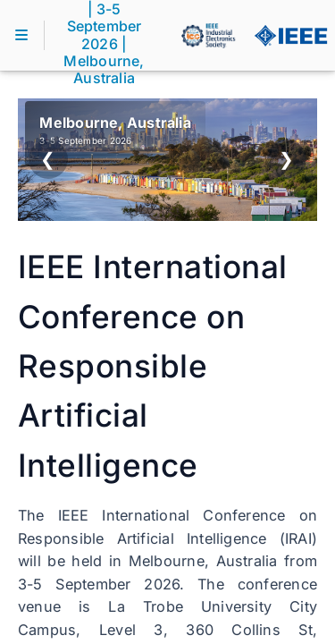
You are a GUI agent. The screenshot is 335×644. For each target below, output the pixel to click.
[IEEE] (290, 36)
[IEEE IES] (208, 36)
